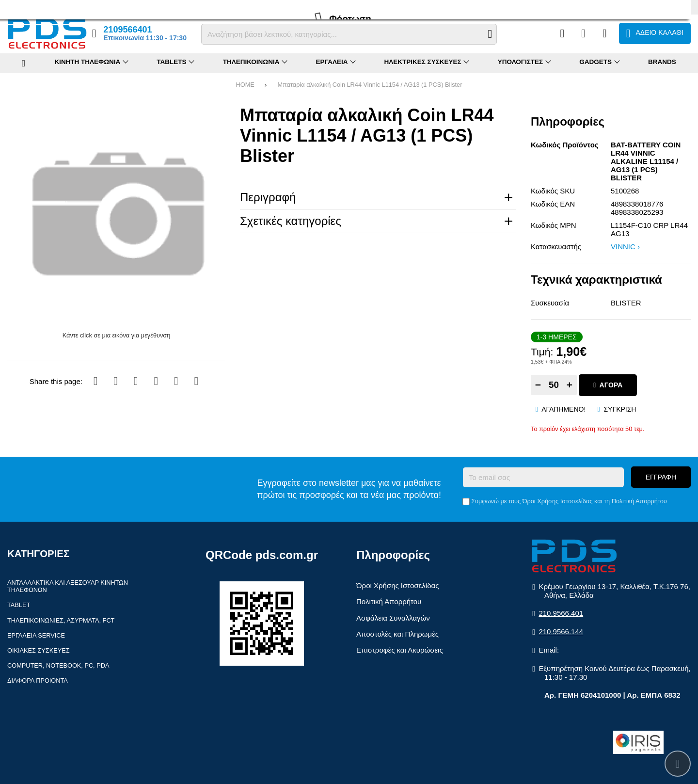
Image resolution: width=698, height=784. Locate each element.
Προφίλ (17, 7)
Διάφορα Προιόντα (38, 680)
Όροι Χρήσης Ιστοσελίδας (558, 501)
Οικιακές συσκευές (39, 650)
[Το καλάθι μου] (655, 33)
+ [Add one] (570, 385)
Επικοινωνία (130, 7)
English (681, 7)
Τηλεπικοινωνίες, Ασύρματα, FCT (61, 620)
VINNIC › (625, 247)
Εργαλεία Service (36, 635)
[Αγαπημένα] (583, 33)
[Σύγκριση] (562, 33)
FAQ (41, 7)
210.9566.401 (561, 613)
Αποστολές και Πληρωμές (397, 634)
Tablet (19, 605)
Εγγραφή (661, 477)
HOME (245, 85)
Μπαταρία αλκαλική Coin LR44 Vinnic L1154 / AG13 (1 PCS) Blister (370, 85)
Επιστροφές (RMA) (80, 7)
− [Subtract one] (538, 385)
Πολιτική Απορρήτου (639, 501)
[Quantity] (554, 385)
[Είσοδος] (605, 33)
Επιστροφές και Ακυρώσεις (400, 650)
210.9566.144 (561, 632)
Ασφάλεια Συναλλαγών (393, 618)
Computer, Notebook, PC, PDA (58, 665)
